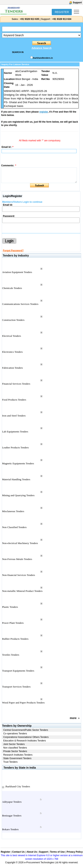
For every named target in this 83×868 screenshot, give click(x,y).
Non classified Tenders (15, 748)
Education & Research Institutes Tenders (24, 741)
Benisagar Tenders (12, 816)
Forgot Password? (13, 251)
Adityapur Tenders (12, 802)
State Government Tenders (17, 758)
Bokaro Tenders (10, 829)
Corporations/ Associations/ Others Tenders (26, 737)
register (44, 112)
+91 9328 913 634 (62, 19)
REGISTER (62, 12)
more (73, 718)
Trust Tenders (10, 762)
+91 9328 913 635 (29, 19)
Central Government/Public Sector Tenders (26, 730)
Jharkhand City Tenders (18, 786)
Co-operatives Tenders (15, 734)
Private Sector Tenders (15, 751)
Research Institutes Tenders (18, 755)
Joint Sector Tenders (14, 744)
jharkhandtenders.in (43, 58)
